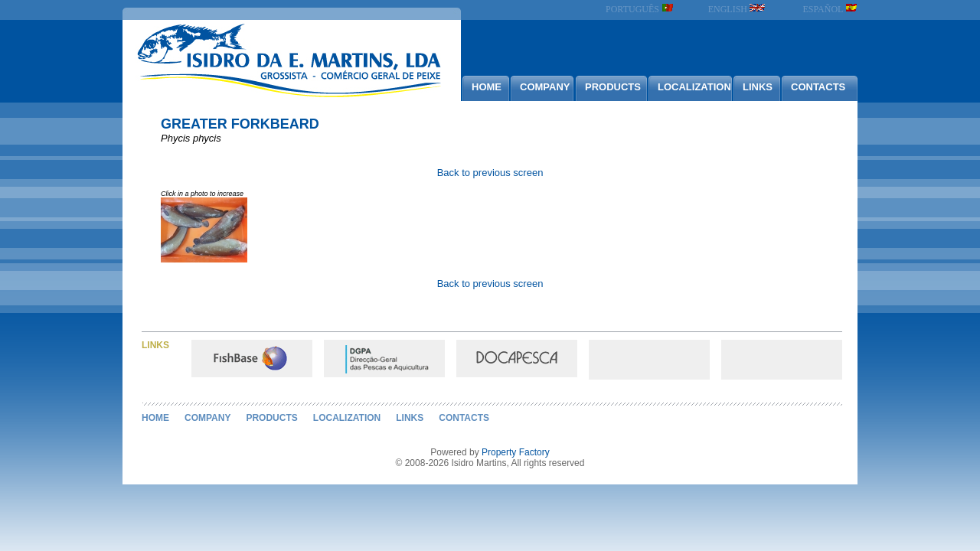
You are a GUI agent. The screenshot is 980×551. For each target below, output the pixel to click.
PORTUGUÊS (640, 9)
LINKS (758, 87)
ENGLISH (737, 9)
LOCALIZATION (694, 87)
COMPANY (545, 87)
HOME (487, 87)
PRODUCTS (613, 87)
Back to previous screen (490, 173)
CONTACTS (818, 87)
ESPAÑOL (830, 9)
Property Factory (516, 452)
